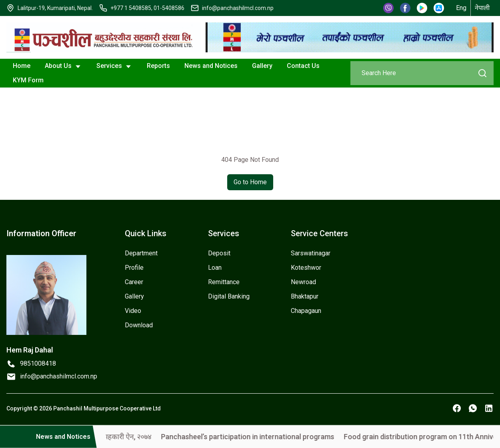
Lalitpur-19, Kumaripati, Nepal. (55, 8)
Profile (134, 268)
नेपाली (482, 8)
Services (114, 66)
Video (133, 311)
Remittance (224, 282)
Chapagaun (306, 311)
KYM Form (28, 80)
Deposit (219, 253)
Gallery (262, 66)
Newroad (303, 282)
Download (139, 325)
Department (141, 253)
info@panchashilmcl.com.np (238, 8)
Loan (215, 268)
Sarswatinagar (311, 253)
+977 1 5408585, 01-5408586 (147, 8)
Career (134, 282)
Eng (461, 8)
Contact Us (303, 66)
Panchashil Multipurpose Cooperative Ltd (107, 408)
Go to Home (250, 182)
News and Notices (211, 66)
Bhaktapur (305, 296)
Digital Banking (229, 296)
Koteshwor (306, 268)
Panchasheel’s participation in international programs (258, 437)
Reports (158, 66)
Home (22, 66)
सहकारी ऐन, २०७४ (137, 437)
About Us (63, 66)
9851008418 (38, 363)
